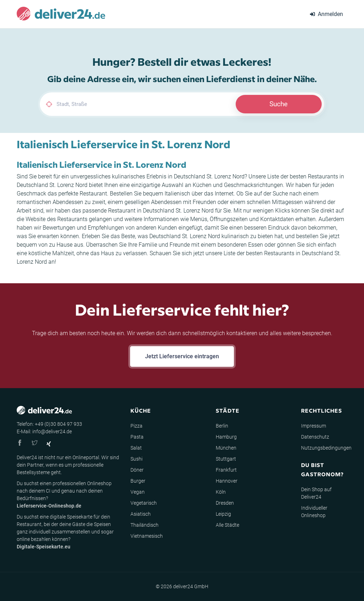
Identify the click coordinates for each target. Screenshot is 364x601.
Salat (136, 448)
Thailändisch (144, 525)
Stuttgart (226, 459)
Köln (221, 492)
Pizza (136, 426)
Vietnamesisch (147, 536)
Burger (138, 481)
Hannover (227, 481)
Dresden (225, 503)
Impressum (314, 426)
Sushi (136, 459)
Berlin (222, 426)
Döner (137, 470)
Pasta (137, 437)
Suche (279, 104)
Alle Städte (227, 525)
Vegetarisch (144, 503)
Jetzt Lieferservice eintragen (182, 356)
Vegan (138, 492)
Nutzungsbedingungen (326, 448)
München (226, 448)
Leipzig (223, 514)
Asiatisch (141, 514)
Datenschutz (315, 437)
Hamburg (226, 437)
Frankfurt (226, 470)
